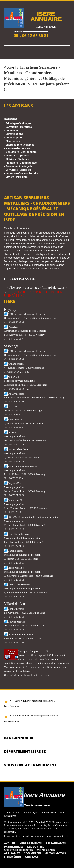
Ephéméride (13, 857)
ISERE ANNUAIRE (46, 16)
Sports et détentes (18, 850)
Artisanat (12, 853)
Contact (32, 857)
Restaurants (55, 843)
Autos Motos (55, 853)
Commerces (32, 853)
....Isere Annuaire (41, 795)
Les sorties (36, 847)
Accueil (10, 67)
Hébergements (31, 843)
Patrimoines (14, 847)
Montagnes (46, 850)
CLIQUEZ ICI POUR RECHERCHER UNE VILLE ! (33, 294)
